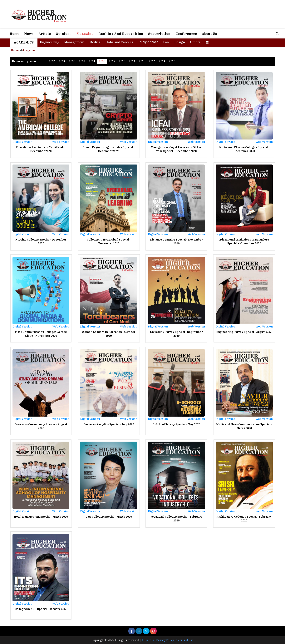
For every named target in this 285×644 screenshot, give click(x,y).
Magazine (85, 34)
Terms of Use (185, 640)
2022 (82, 61)
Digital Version (22, 142)
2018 (122, 61)
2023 (72, 61)
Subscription (159, 34)
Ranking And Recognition (121, 34)
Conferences (186, 34)
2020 (102, 61)
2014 (162, 61)
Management (74, 42)
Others (195, 42)
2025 (52, 61)
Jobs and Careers (120, 42)
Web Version (61, 142)
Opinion (64, 34)
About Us (209, 34)
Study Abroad (148, 42)
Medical (95, 42)
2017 (132, 61)
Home (14, 34)
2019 (112, 61)
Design (180, 42)
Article (45, 34)
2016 (142, 61)
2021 (92, 61)
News (29, 34)
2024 (62, 61)
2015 (152, 61)
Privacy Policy (165, 640)
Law (166, 42)
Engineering (50, 42)
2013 (172, 61)
